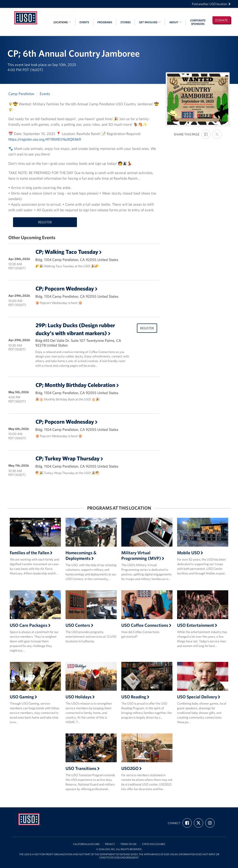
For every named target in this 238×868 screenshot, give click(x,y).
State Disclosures (154, 844)
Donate (221, 20)
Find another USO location (211, 4)
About (175, 22)
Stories (126, 22)
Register (45, 222)
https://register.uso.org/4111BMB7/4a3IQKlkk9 (45, 139)
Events (84, 22)
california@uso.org (86, 844)
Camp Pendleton (21, 94)
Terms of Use (129, 844)
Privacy (110, 844)
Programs (105, 22)
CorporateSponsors (198, 22)
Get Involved (150, 22)
